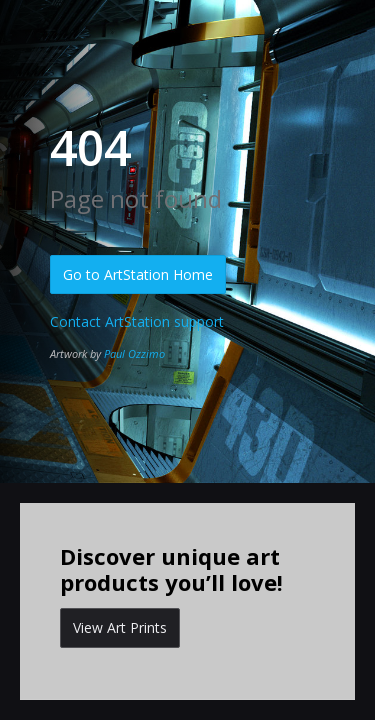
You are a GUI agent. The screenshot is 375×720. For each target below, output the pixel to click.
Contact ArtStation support (137, 321)
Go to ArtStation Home (138, 274)
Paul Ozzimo (134, 353)
